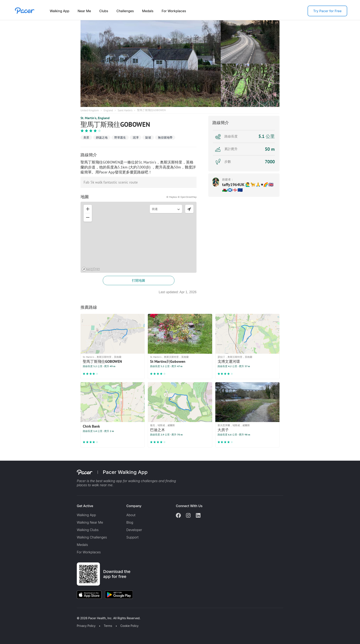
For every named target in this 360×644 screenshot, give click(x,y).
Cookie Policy (129, 626)
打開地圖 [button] (139, 280)
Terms (108, 626)
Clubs (104, 11)
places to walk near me (95, 485)
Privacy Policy (86, 626)
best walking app (109, 481)
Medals (148, 11)
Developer (134, 530)
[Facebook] (178, 516)
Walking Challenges (92, 537)
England (108, 110)
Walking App (60, 11)
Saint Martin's (125, 110)
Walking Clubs (88, 530)
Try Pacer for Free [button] (327, 11)
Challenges (125, 11)
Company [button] (134, 506)
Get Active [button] (85, 506)
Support (132, 537)
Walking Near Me (90, 522)
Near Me (84, 11)
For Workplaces (174, 11)
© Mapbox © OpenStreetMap (181, 197)
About (131, 515)
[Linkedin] (198, 516)
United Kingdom (90, 110)
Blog (130, 522)
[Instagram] (188, 516)
